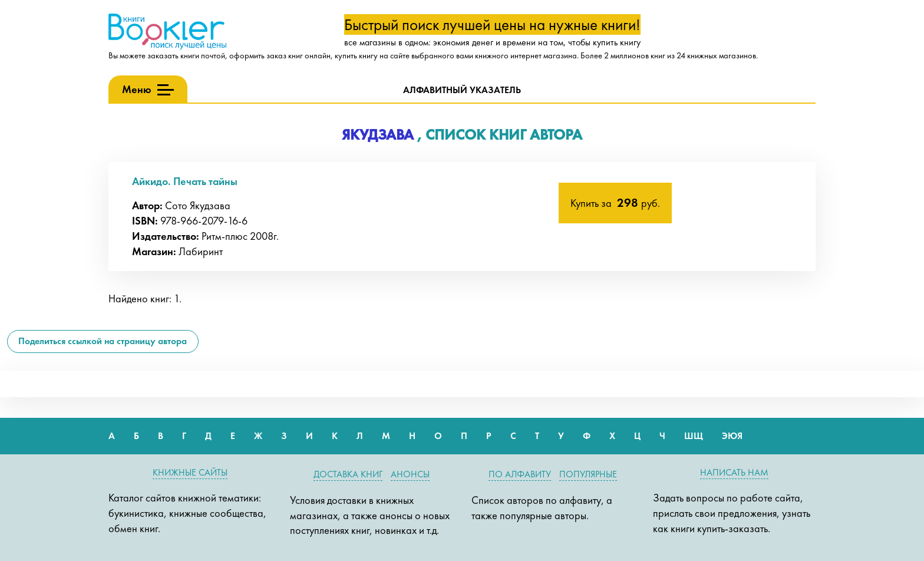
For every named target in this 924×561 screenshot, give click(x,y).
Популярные (588, 474)
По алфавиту (520, 474)
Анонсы (410, 474)
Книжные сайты (190, 472)
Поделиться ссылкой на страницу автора (103, 341)
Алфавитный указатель (462, 90)
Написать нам (734, 472)
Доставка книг (348, 474)
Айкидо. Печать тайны (185, 181)
